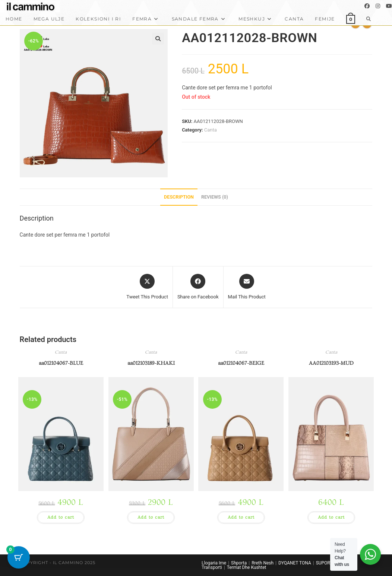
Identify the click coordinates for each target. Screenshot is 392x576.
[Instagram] (378, 6)
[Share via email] (247, 287)
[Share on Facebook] (198, 287)
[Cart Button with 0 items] (19, 557)
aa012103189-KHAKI (151, 363)
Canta (211, 130)
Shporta (239, 563)
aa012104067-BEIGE (241, 363)
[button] (158, 39)
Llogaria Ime (214, 563)
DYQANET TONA (295, 563)
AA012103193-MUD (331, 363)
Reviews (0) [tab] (215, 197)
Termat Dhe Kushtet (247, 567)
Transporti (212, 567)
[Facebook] (367, 6)
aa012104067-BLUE (61, 363)
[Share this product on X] (147, 287)
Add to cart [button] (61, 517)
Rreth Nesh (263, 563)
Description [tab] (179, 197)
